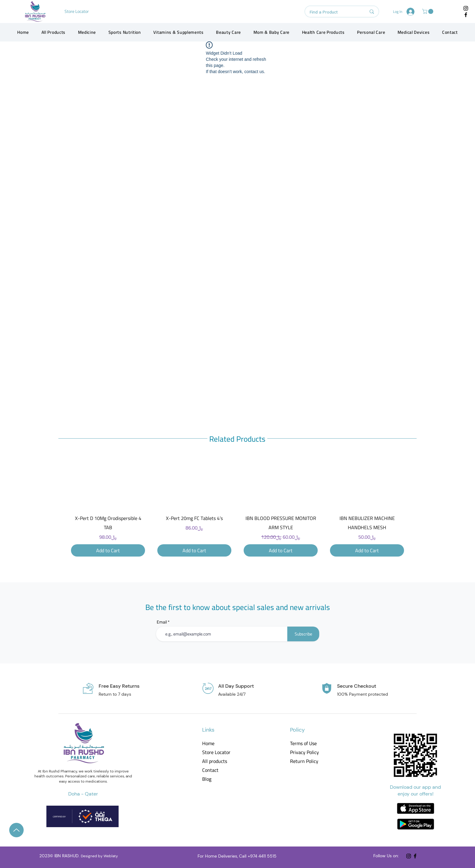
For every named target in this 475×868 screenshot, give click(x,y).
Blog (207, 779)
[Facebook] (466, 15)
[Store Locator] (77, 11)
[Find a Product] (333, 13)
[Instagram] (466, 8)
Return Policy (304, 761)
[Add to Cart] (108, 550)
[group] (237, 508)
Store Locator (216, 752)
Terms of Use (303, 743)
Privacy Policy (304, 752)
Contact (210, 770)
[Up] (16, 830)
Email (162, 622)
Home (208, 743)
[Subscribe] (303, 634)
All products (215, 761)
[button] (428, 11)
